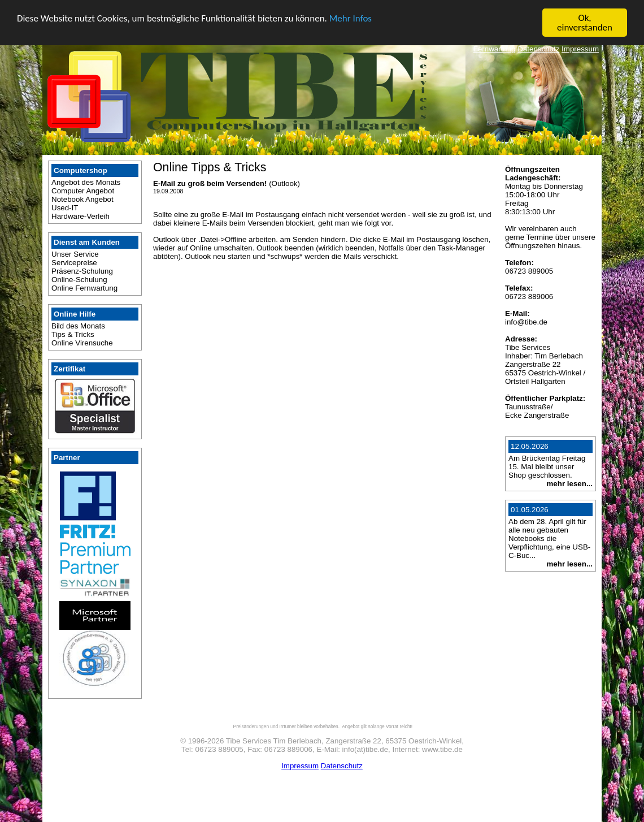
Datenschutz (538, 49)
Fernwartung (495, 49)
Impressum (580, 49)
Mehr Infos (351, 18)
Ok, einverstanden (585, 23)
